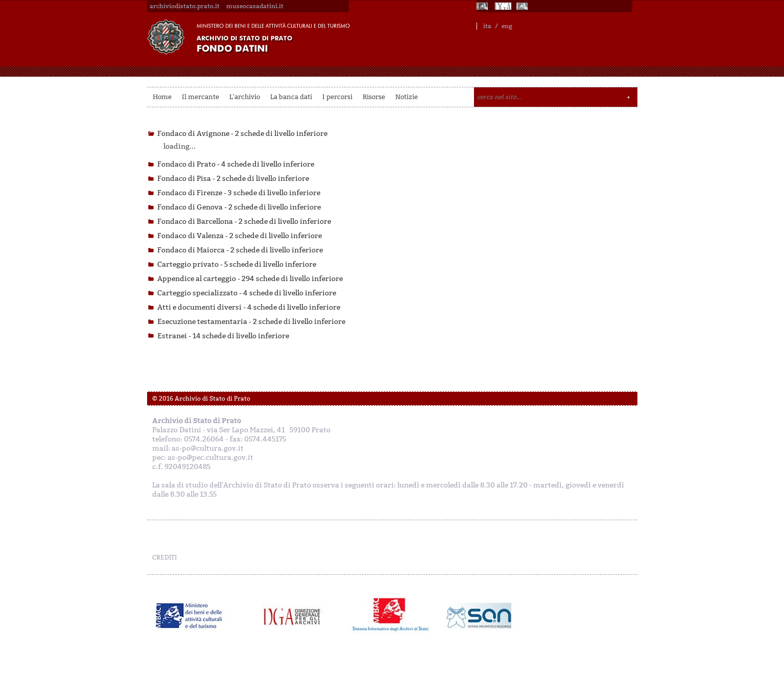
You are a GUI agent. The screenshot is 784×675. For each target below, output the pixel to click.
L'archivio (245, 97)
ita (487, 26)
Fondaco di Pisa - (233, 179)
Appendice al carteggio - (250, 279)
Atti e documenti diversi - (249, 307)
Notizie (407, 97)
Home (162, 97)
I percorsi (337, 97)
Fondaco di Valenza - (240, 236)
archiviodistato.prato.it (185, 6)
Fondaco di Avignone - (242, 134)
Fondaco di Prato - (236, 164)
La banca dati (291, 97)
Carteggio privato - (237, 264)
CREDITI (164, 557)
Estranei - (223, 336)
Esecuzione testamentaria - (251, 322)
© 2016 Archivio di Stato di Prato (201, 399)
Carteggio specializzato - (247, 293)
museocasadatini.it (255, 6)
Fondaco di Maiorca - (240, 250)
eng (507, 26)
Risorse (374, 97)
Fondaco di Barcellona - (244, 222)
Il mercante (200, 97)
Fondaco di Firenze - (239, 193)
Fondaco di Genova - (239, 207)
